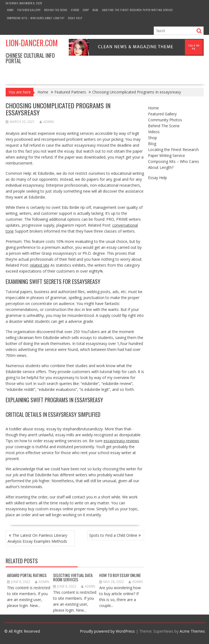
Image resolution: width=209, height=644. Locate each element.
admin (47, 122)
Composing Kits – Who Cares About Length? (36, 18)
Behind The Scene (56, 10)
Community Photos (165, 120)
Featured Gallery (29, 10)
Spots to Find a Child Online (113, 535)
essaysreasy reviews (121, 441)
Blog (95, 10)
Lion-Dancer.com (32, 43)
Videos (75, 10)
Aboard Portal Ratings (27, 575)
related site (40, 265)
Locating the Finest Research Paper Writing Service (137, 10)
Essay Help (75, 18)
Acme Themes (192, 631)
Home (10, 10)
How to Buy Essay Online (120, 575)
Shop (86, 10)
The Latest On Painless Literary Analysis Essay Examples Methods (37, 538)
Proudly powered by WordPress (107, 631)
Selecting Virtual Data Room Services (73, 577)
